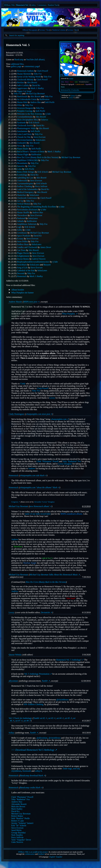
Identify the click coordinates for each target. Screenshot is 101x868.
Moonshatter (22, 163)
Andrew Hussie (15, 302)
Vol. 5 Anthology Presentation (37, 674)
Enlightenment (23, 256)
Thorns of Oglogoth (68, 84)
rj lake (48, 114)
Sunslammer (22, 131)
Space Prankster (24, 236)
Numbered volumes (59, 30)
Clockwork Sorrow (25, 125)
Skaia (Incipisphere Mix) (27, 120)
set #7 (18, 721)
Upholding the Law (25, 178)
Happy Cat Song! (24, 91)
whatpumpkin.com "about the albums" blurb (39, 487)
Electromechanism (25, 140)
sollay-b (38, 771)
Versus (20, 146)
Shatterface (22, 195)
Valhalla (20, 221)
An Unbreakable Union (27, 99)
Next (48, 30)
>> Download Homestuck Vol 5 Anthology (33, 750)
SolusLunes (40, 140)
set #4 (59, 718)
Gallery (33, 5)
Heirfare (20, 82)
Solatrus (45, 120)
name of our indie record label (38, 514)
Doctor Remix (23, 259)
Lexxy (71, 78)
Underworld (22, 181)
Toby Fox (38, 74)
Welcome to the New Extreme (30, 114)
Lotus (19, 169)
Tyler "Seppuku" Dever (21, 840)
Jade (76, 82)
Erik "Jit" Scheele (19, 825)
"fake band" (71, 598)
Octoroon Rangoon (25, 108)
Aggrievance (22, 88)
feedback (41, 854)
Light (19, 227)
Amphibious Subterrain (27, 224)
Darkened (21, 218)
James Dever (46, 247)
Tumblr (45, 681)
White (20, 105)
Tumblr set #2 (39, 718)
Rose (67, 82)
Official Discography (30, 30)
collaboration (30, 854)
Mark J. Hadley (37, 88)
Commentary (42, 5)
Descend (21, 273)
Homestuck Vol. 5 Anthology (69, 660)
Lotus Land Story (24, 134)
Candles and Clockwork (27, 247)
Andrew (32, 468)
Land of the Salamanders (27, 189)
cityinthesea (16, 771)
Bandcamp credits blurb (30, 788)
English (52, 857)
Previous (42, 30)
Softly (20, 230)
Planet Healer (23, 149)
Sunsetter (21, 166)
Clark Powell (42, 71)
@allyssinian (42, 738)
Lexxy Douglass (65, 464)
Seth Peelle (50, 102)
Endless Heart (23, 244)
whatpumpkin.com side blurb (32, 475)
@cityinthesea (62, 700)
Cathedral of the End (26, 270)
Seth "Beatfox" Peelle (20, 818)
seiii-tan (76, 769)
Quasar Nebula (15, 655)
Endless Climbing (24, 186)
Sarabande (21, 123)
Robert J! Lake (18, 821)
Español (59, 857)
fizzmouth (27, 771)
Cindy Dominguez (16, 414)
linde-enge (67, 769)
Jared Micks (16, 830)
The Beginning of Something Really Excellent (36, 207)
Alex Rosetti (32, 82)
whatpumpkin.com (59, 419)
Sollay (11, 733)
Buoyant (47, 265)
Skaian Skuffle (23, 212)
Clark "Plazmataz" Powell (48, 461)
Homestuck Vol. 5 (23, 5)
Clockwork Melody (25, 80)
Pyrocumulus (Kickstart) (27, 210)
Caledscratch (80, 84)
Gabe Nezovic (17, 842)
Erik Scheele (34, 123)
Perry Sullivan (41, 186)
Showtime (18, 547)
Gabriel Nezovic (39, 259)
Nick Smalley (17, 835)
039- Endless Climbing (34, 704)
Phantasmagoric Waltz (26, 128)
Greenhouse (22, 233)
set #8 (26, 721)
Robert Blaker (17, 816)
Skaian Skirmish (24, 74)
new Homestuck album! (40, 506)
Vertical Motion (24, 204)
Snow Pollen (22, 241)
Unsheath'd (22, 143)
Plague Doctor (23, 253)
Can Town (21, 250)
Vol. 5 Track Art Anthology (20, 718)
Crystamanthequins (25, 183)
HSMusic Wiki (9, 5)
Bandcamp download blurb (32, 776)
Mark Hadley (17, 809)
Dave (72, 82)
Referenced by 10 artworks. (70, 90)
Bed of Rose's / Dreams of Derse (31, 152)
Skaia (63, 87)
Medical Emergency (25, 192)
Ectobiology (22, 175)
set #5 (67, 718)
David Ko (36, 85)
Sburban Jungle (30, 563)
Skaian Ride (22, 102)
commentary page (32, 66)
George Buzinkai (18, 833)
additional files (17, 64)
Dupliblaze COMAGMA (27, 160)
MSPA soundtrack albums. (72, 514)
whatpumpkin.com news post (38, 414)
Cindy (23, 384)
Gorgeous (15, 502)
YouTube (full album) (35, 60)
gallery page (16, 66)
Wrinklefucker (84, 82)
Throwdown (22, 215)
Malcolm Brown (18, 806)
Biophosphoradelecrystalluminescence (33, 262)
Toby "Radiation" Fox (72, 461)
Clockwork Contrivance (27, 198)
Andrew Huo (36, 102)
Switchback (22, 265)
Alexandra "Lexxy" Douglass (44, 502)
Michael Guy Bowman (35, 94)
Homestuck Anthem (25, 71)
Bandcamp (19, 60)
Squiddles (89, 84)
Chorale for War (24, 137)
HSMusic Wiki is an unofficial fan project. (33, 852)
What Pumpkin (69, 314)
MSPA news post (30, 302)
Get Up (20, 201)
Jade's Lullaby (23, 85)
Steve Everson (39, 137)
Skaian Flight (23, 154)
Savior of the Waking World (29, 77)
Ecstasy (20, 239)
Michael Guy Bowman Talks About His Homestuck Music (54, 575)
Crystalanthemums (25, 117)
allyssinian (13, 681)
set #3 (51, 718)
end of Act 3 (47, 558)
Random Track (53, 5)
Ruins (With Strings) (26, 172)
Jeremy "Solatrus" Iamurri (22, 823)
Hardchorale (22, 96)
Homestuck (22, 276)
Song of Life (22, 268)
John (62, 82)
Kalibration (45, 99)
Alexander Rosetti (19, 804)
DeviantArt (45, 612)
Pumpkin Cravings (25, 111)
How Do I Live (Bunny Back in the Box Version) (38, 157)
